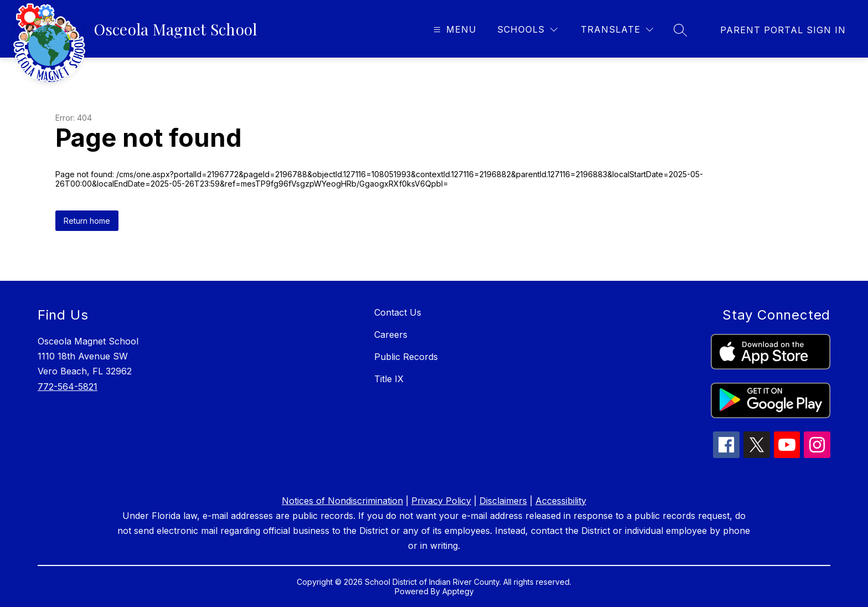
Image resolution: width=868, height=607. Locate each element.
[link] (783, 30)
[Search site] (680, 30)
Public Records (406, 357)
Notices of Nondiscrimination (342, 501)
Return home (87, 221)
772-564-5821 (68, 387)
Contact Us (398, 312)
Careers (391, 335)
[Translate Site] (617, 30)
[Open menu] (454, 30)
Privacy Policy (441, 501)
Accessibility (561, 501)
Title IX (389, 379)
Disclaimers (503, 501)
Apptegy (458, 591)
